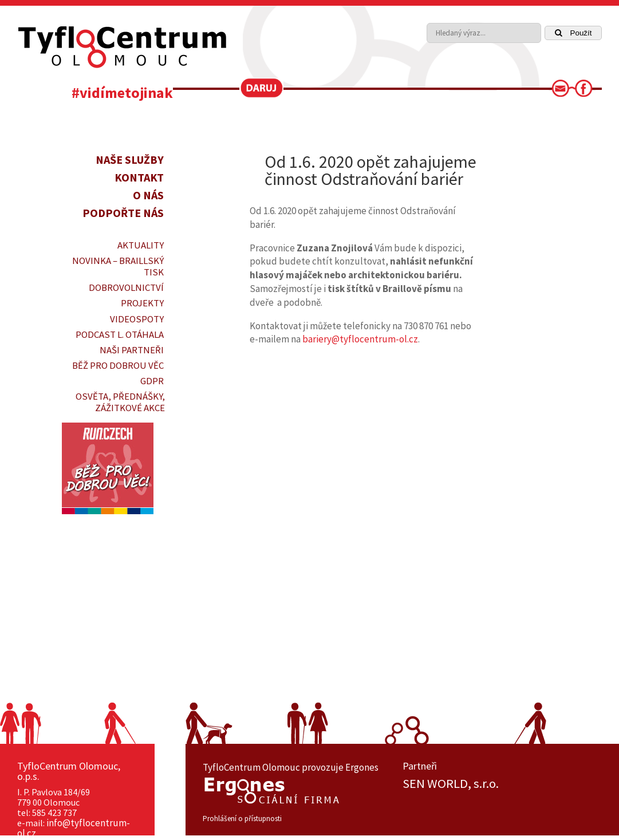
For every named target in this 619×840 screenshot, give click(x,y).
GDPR (152, 381)
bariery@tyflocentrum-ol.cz (360, 339)
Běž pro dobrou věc (118, 365)
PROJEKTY (142, 303)
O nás (148, 195)
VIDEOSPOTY (137, 319)
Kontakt (139, 177)
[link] (564, 92)
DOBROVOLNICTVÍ (126, 287)
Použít (573, 33)
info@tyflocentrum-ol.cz (74, 828)
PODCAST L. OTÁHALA (120, 334)
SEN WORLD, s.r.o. (451, 784)
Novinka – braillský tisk (118, 266)
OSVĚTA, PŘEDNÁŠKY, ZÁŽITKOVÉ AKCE (120, 402)
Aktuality (141, 245)
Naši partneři (132, 350)
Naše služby (130, 159)
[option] (502, 784)
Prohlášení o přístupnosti (242, 819)
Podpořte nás (123, 213)
